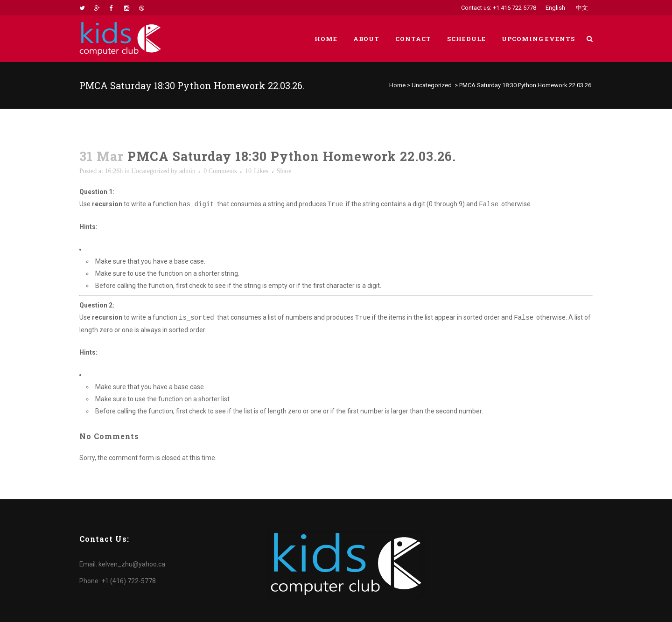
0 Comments (220, 171)
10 (257, 171)
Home (397, 85)
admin (187, 171)
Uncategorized (432, 85)
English (555, 8)
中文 (582, 8)
